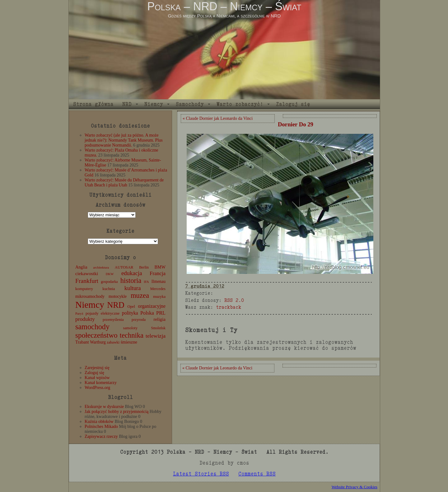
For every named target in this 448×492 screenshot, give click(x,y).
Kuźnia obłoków (99, 422)
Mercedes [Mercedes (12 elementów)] (158, 289)
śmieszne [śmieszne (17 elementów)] (129, 342)
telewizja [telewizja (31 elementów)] (156, 336)
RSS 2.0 (234, 300)
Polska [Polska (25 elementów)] (147, 313)
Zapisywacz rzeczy (101, 436)
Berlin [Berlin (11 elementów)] (144, 267)
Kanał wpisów (97, 378)
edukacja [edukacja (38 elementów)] (132, 273)
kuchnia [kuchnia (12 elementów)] (109, 289)
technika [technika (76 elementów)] (132, 335)
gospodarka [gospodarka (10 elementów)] (109, 282)
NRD (127, 104)
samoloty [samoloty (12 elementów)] (130, 328)
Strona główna (93, 104)
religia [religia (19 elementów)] (160, 319)
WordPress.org (97, 388)
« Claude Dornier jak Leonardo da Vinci (218, 118)
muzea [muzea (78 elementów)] (140, 295)
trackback (229, 307)
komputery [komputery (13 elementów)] (84, 289)
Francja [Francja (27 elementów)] (158, 273)
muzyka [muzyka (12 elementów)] (159, 297)
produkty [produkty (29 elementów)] (85, 319)
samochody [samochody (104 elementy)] (92, 327)
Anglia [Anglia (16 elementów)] (81, 267)
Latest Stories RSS (201, 474)
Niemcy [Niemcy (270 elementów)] (90, 305)
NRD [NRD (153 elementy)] (116, 305)
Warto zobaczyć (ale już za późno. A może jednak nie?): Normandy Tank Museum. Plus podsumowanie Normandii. (124, 140)
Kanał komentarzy (101, 383)
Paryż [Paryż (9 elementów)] (79, 313)
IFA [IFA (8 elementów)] (146, 282)
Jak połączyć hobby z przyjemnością (117, 412)
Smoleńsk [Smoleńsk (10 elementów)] (158, 328)
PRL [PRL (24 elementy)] (161, 313)
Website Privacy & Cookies (355, 487)
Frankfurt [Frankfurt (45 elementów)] (87, 281)
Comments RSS (257, 474)
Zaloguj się (293, 104)
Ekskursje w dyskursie (104, 407)
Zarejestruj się (97, 368)
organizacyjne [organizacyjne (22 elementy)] (152, 306)
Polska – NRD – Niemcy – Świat (224, 6)
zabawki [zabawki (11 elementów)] (113, 342)
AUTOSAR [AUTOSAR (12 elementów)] (124, 267)
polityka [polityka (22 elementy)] (130, 313)
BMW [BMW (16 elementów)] (160, 267)
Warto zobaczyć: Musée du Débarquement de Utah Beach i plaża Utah (124, 183)
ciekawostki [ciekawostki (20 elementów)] (87, 273)
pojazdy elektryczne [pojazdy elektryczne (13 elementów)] (103, 313)
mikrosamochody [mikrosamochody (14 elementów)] (90, 296)
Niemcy (154, 104)
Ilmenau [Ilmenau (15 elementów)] (159, 281)
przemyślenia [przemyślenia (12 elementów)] (113, 320)
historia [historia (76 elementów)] (131, 281)
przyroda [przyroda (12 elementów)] (139, 320)
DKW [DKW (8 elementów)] (110, 274)
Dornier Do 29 (296, 124)
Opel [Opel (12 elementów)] (131, 307)
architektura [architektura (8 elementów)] (101, 267)
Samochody (190, 104)
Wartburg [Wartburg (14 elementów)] (98, 342)
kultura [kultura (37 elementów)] (133, 288)
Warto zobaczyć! (240, 104)
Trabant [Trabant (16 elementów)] (82, 342)
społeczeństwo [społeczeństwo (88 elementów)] (96, 335)
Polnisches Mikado (101, 426)
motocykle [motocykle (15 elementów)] (118, 296)
